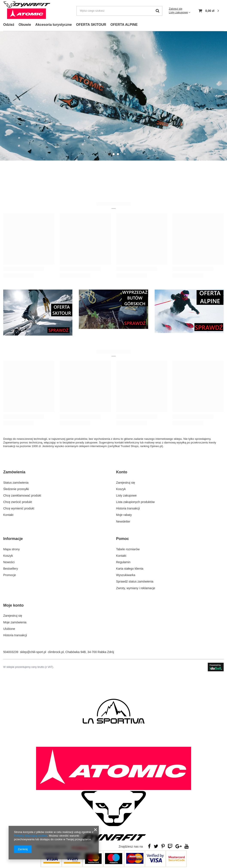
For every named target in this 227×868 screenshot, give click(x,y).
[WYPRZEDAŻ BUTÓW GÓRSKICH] (113, 309)
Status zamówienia (16, 482)
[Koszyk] (209, 11)
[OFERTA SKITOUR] (38, 313)
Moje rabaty (124, 514)
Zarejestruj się (126, 482)
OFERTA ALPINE (124, 25)
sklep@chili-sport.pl (33, 650)
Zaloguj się (176, 9)
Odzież (9, 25)
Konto (122, 472)
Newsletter (123, 521)
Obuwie (25, 25)
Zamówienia (14, 472)
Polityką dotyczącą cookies (31, 836)
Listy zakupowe (178, 12)
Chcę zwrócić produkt (18, 501)
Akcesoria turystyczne (53, 25)
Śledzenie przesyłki (16, 488)
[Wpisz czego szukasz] (119, 11)
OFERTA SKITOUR (91, 25)
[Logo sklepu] (27, 11)
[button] (109, 154)
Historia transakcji (128, 508)
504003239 (11, 650)
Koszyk (121, 488)
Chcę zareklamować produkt (22, 495)
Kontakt (8, 514)
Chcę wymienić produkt (19, 508)
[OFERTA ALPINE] (189, 311)
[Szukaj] (158, 11)
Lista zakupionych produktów (136, 501)
